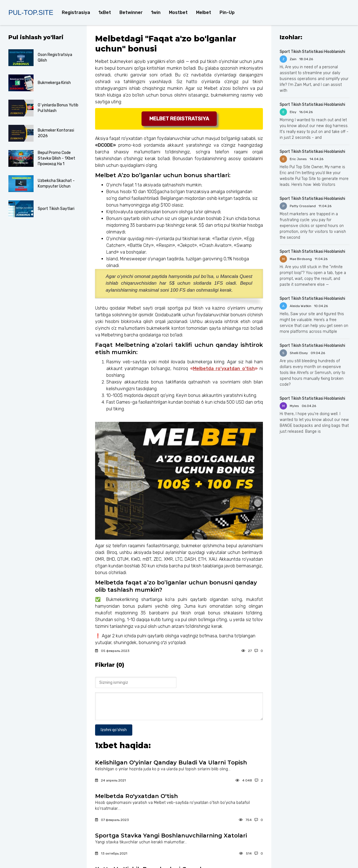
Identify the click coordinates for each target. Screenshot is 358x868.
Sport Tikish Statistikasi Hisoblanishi (312, 52)
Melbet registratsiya (179, 119)
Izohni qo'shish (114, 730)
